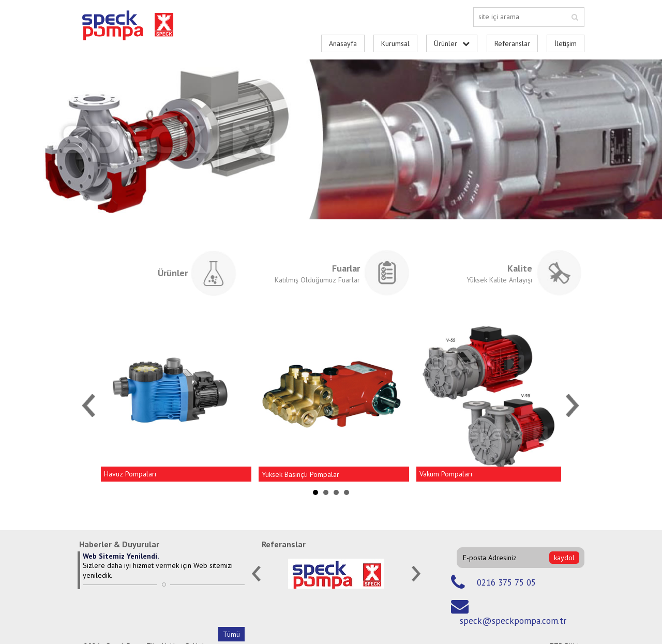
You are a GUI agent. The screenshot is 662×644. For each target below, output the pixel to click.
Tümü (231, 634)
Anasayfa (343, 43)
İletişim (566, 43)
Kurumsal (395, 43)
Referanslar (512, 43)
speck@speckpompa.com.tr (513, 621)
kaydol (564, 558)
